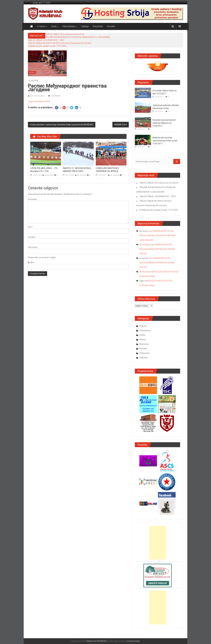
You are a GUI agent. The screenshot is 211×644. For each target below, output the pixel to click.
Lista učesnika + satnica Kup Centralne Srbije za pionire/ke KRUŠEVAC (62, 125)
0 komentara (54, 96)
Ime (30, 227)
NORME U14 (120, 125)
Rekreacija (144, 344)
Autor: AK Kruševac (37, 96)
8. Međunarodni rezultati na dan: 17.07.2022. (47, 46)
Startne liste (144, 353)
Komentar (32, 199)
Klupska (143, 326)
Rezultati (143, 349)
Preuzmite (98, 26)
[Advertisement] (158, 543)
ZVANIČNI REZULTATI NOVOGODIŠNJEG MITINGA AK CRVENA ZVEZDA (157, 249)
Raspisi (32, 72)
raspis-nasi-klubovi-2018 (39, 101)
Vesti (54, 26)
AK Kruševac (49, 175)
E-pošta (32, 237)
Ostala (142, 335)
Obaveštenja (69, 26)
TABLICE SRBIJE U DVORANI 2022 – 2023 (46, 40)
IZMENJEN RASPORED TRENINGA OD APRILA (107, 170)
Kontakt (111, 26)
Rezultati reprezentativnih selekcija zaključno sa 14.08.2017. (164, 123)
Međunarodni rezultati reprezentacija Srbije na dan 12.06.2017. (165, 141)
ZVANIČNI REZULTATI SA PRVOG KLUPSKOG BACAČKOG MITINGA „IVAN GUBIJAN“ (158, 236)
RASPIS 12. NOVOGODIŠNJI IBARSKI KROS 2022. (77, 170)
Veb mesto (33, 247)
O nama (41, 26)
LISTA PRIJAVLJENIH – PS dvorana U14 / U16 (44, 170)
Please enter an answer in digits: (42, 257)
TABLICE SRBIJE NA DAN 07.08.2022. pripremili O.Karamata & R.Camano (60, 43)
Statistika (143, 358)
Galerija (85, 26)
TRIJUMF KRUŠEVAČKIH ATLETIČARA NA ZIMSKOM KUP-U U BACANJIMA (78, 37)
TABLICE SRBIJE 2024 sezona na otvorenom (65, 34)
